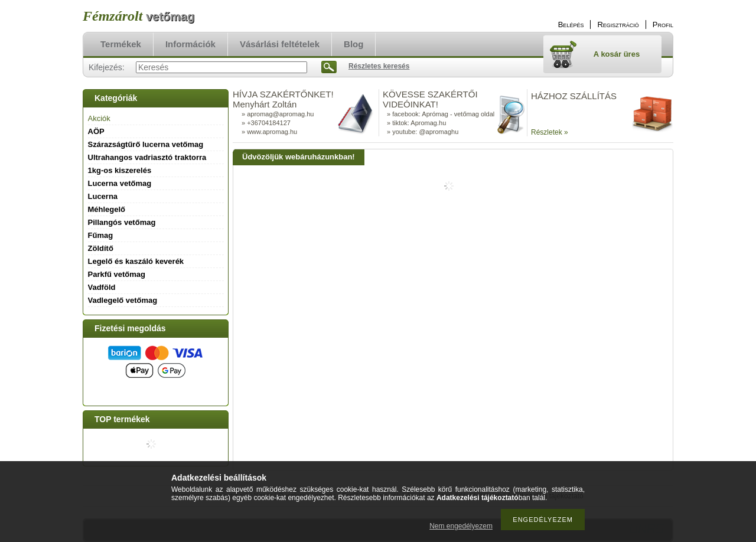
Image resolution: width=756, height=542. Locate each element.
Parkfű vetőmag (117, 274)
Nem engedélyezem (461, 526)
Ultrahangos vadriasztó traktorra (147, 157)
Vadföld (102, 287)
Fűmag (101, 235)
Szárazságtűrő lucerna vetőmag (146, 144)
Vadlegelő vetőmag (123, 300)
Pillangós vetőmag (122, 222)
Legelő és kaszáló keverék (136, 261)
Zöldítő (101, 248)
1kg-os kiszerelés (120, 170)
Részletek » (550, 132)
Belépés (571, 25)
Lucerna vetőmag (120, 183)
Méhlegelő (107, 209)
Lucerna (103, 196)
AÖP (96, 131)
